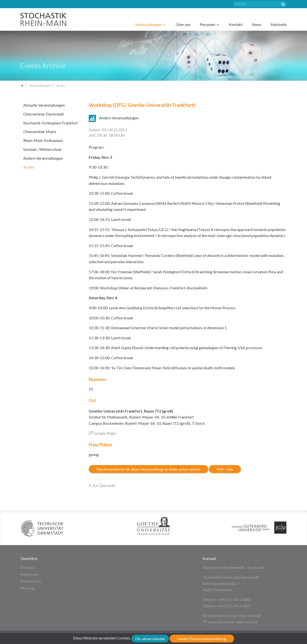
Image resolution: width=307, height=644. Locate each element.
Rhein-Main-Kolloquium (43, 140)
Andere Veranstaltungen (43, 158)
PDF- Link (225, 469)
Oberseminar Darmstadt (44, 114)
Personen (208, 24)
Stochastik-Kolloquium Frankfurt (50, 123)
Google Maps (102, 433)
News (257, 24)
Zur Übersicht (104, 485)
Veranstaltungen (149, 24)
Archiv (29, 167)
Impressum (30, 574)
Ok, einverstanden (150, 639)
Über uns (183, 24)
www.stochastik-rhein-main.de (230, 622)
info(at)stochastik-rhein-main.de (232, 616)
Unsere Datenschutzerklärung (202, 639)
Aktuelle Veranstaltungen (44, 105)
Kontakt (236, 24)
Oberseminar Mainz (40, 131)
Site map (27, 588)
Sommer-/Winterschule (42, 149)
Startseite (279, 24)
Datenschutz (31, 581)
